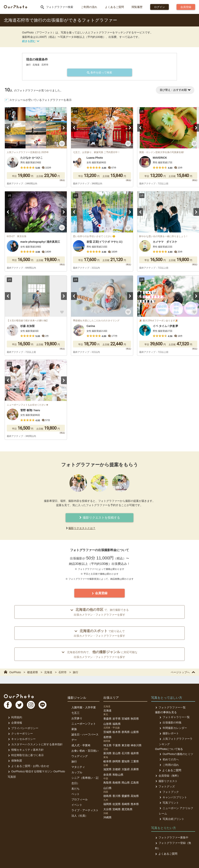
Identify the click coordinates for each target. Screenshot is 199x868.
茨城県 (107, 732)
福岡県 (107, 804)
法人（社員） (80, 816)
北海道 (107, 711)
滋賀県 (107, 769)
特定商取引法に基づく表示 (26, 755)
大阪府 (126, 769)
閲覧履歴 (137, 7)
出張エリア (111, 698)
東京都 (126, 745)
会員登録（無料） (168, 776)
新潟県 (107, 753)
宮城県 (126, 719)
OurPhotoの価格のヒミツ (176, 754)
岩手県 (117, 719)
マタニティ (78, 767)
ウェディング (80, 756)
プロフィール (80, 799)
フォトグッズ (165, 786)
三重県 (135, 761)
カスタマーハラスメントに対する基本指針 (35, 744)
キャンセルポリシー (22, 739)
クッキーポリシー (20, 734)
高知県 (135, 796)
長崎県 (126, 804)
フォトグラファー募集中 (172, 837)
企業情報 (15, 723)
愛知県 (126, 761)
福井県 (135, 753)
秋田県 (135, 719)
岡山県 (126, 783)
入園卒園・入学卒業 (84, 707)
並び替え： (175, 90)
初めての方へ (169, 759)
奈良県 (107, 775)
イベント (77, 805)
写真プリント (169, 803)
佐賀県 (117, 804)
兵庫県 (135, 769)
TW (20, 705)
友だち (75, 789)
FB (8, 705)
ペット (75, 794)
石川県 (126, 753)
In (32, 705)
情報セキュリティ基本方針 (26, 750)
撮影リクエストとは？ (82, 528)
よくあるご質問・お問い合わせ (28, 766)
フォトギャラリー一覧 (174, 717)
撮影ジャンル (77, 698)
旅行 (74, 762)
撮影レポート (169, 733)
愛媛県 (126, 796)
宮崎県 (117, 809)
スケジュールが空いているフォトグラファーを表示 (40, 100)
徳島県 (107, 796)
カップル (77, 772)
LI (44, 705)
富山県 (117, 753)
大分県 (107, 809)
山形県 (107, 724)
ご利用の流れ (89, 7)
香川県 (117, 796)
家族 (74, 729)
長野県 (107, 737)
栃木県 (117, 732)
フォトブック (169, 792)
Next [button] (64, 128)
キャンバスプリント (173, 797)
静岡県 (117, 761)
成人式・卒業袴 (81, 745)
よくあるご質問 (114, 7)
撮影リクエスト (166, 781)
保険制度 (15, 761)
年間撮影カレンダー (173, 728)
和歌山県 (118, 775)
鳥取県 (107, 783)
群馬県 (126, 732)
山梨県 (135, 732)
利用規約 (15, 717)
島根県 (117, 783)
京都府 (117, 769)
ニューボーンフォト (84, 724)
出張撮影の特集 (170, 722)
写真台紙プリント (171, 819)
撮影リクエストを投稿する (99, 518)
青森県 (107, 719)
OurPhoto (19, 696)
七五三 (75, 713)
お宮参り (77, 718)
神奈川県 (136, 745)
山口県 (107, 788)
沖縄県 (107, 817)
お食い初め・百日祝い (85, 751)
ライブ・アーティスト (85, 810)
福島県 (117, 724)
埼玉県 (107, 745)
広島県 (135, 783)
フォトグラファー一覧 (170, 707)
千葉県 (117, 745)
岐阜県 (107, 761)
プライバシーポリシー (23, 728)
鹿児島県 (127, 809)
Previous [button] (8, 128)
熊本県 (135, 804)
